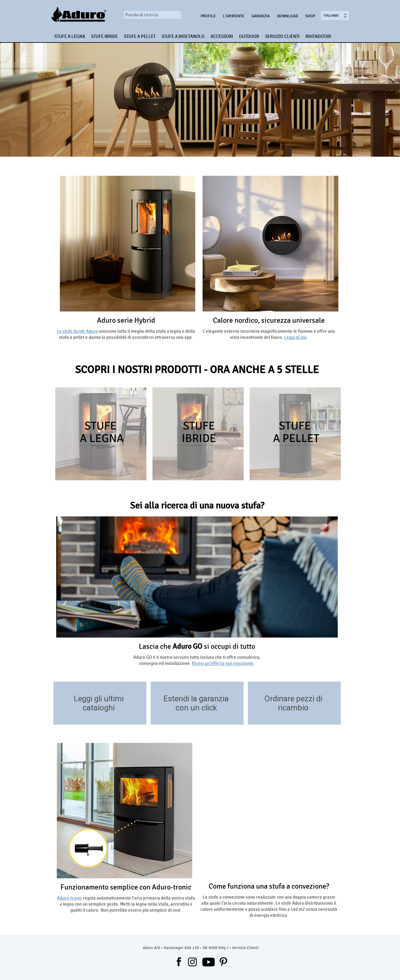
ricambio (293, 708)
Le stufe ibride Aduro (77, 331)
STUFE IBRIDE (104, 36)
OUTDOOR (249, 36)
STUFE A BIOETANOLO (183, 36)
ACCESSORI (222, 36)
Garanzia (261, 16)
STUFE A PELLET (140, 36)
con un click (196, 708)
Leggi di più (295, 337)
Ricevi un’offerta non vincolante (223, 663)
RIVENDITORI (318, 36)
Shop (310, 16)
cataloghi (99, 708)
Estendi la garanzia (196, 699)
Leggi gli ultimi (99, 699)
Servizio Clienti (245, 948)
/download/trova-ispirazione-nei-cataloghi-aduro (139, 716)
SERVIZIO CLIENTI (282, 36)
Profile (208, 16)
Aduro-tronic (70, 898)
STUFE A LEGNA (70, 36)
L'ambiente (234, 16)
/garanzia (236, 716)
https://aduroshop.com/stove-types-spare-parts (333, 716)
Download (287, 16)
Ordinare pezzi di (293, 699)
